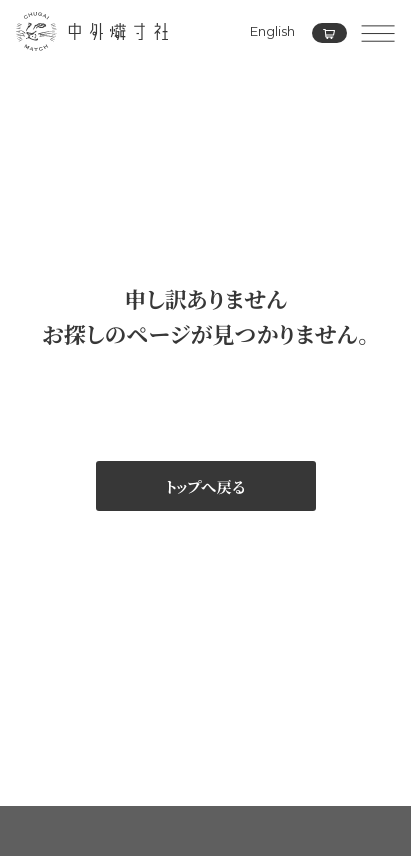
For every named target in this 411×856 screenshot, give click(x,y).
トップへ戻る (205, 486)
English (272, 31)
